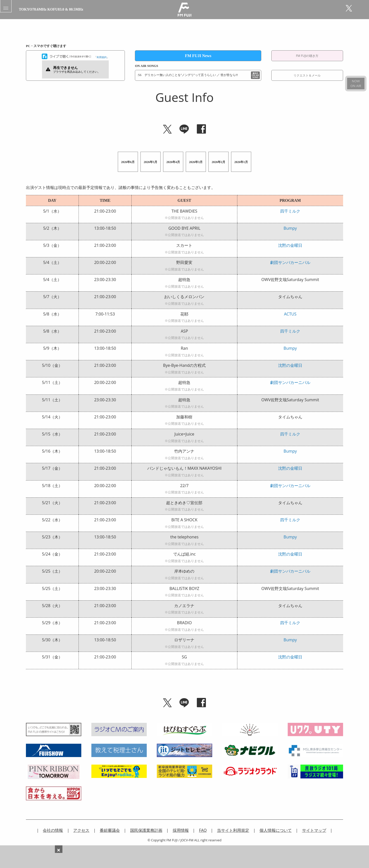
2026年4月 (173, 162)
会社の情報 (53, 830)
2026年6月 (128, 162)
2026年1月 (241, 162)
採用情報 (181, 830)
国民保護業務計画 (146, 830)
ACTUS (290, 314)
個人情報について (276, 830)
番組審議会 (110, 830)
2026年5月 (151, 162)
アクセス (81, 830)
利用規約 (102, 57)
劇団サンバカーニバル (290, 262)
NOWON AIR (356, 83)
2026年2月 (218, 162)
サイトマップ (314, 830)
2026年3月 (196, 162)
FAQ (203, 830)
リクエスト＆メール (307, 75)
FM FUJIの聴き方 (307, 56)
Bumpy (290, 228)
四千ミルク (290, 211)
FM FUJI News (198, 56)
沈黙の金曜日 (290, 245)
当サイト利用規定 (233, 830)
